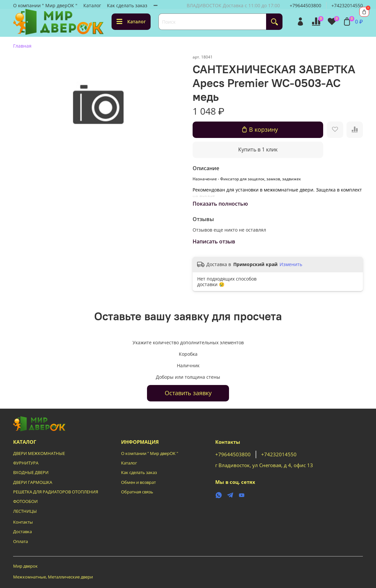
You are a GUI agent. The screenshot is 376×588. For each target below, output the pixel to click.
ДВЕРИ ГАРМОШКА (33, 482)
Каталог (92, 5)
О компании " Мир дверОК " (45, 5)
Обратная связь (137, 492)
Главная (22, 46)
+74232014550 (347, 5)
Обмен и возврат (138, 482)
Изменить (291, 264)
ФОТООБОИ (25, 501)
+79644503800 (305, 5)
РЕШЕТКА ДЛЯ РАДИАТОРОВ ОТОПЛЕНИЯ (56, 492)
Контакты (23, 522)
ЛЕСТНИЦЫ (25, 511)
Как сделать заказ (127, 5)
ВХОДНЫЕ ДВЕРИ (31, 473)
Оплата (21, 542)
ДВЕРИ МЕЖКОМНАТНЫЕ (39, 453)
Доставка (22, 532)
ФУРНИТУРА (26, 463)
